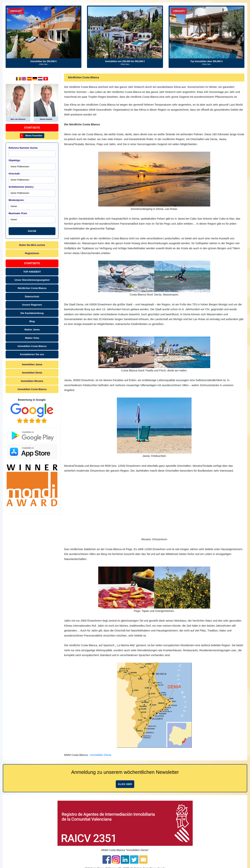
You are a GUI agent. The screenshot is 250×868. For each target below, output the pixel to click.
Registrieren (32, 253)
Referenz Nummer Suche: (23, 148)
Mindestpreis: (17, 200)
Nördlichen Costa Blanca (32, 288)
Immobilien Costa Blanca (32, 346)
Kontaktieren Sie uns (32, 354)
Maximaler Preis (18, 213)
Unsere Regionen (32, 305)
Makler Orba (32, 338)
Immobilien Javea (32, 364)
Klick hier (125, 784)
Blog (32, 321)
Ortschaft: (14, 174)
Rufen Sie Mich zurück (32, 245)
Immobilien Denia (32, 373)
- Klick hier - (44, 64)
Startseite (32, 128)
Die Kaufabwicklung (32, 313)
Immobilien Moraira (32, 381)
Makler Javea (32, 330)
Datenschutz (32, 297)
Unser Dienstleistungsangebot (32, 280)
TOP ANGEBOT (32, 272)
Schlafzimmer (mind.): (21, 187)
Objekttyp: (15, 160)
